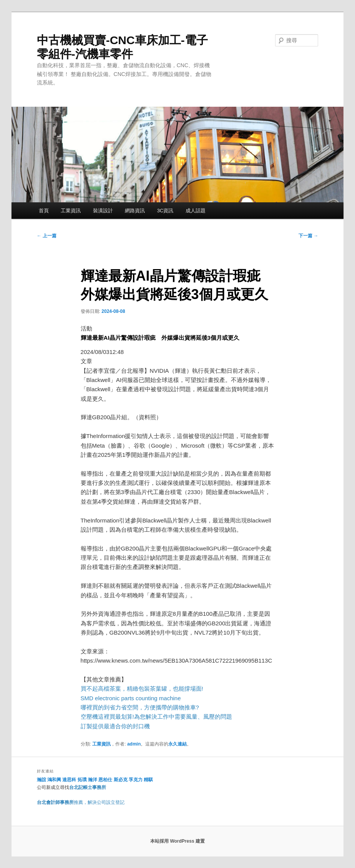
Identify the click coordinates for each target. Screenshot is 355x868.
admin (134, 744)
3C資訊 (165, 211)
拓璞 (82, 780)
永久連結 (177, 744)
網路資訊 (135, 211)
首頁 (44, 211)
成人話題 (196, 211)
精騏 (149, 780)
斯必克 (121, 780)
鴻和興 (54, 780)
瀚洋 (93, 780)
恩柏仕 (105, 780)
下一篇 (308, 236)
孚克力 (136, 780)
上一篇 (47, 236)
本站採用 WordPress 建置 (177, 841)
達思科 (69, 780)
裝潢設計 (103, 211)
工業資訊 (71, 211)
